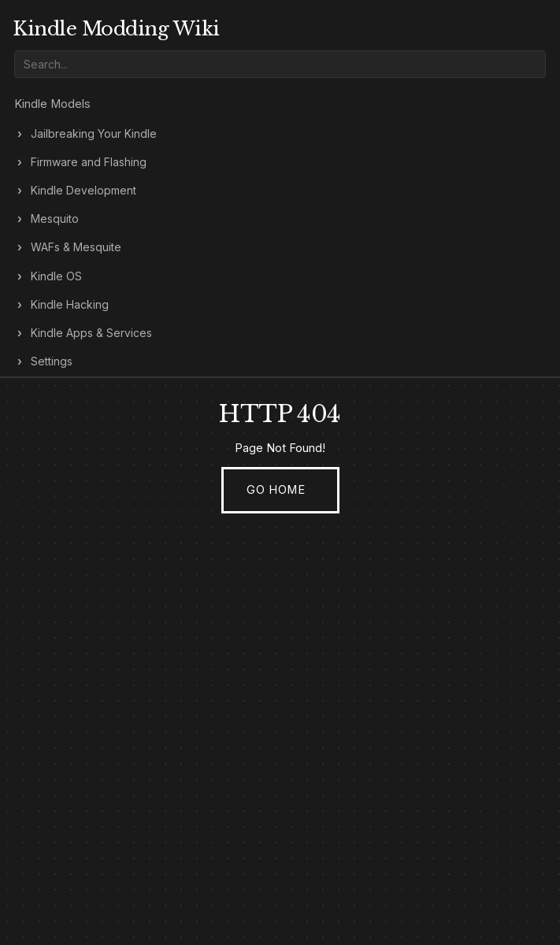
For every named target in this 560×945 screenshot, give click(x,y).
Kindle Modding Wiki (116, 29)
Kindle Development (83, 191)
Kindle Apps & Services (91, 333)
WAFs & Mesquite (76, 247)
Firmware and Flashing (89, 162)
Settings (52, 361)
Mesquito (55, 219)
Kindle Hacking (70, 305)
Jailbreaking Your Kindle (94, 134)
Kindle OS (56, 276)
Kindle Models (52, 104)
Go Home (276, 490)
